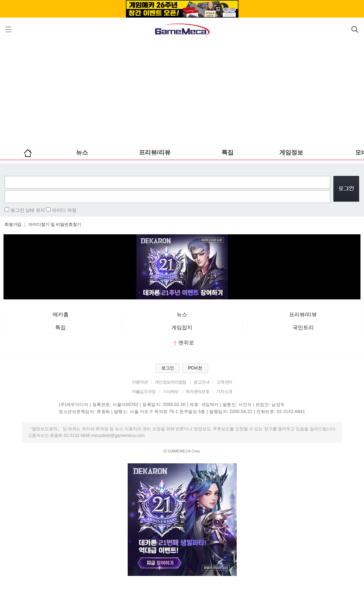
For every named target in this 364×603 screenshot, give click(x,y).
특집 (228, 153)
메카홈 (61, 314)
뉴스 (82, 153)
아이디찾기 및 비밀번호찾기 (55, 224)
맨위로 (184, 342)
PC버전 (195, 368)
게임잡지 (182, 327)
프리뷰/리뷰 (155, 153)
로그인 (168, 368)
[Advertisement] (182, 91)
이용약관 (140, 382)
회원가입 (13, 224)
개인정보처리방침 (170, 382)
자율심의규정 (144, 392)
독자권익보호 (197, 392)
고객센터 (224, 382)
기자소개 (224, 392)
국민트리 (303, 327)
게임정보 (291, 153)
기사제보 (171, 392)
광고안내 (201, 382)
